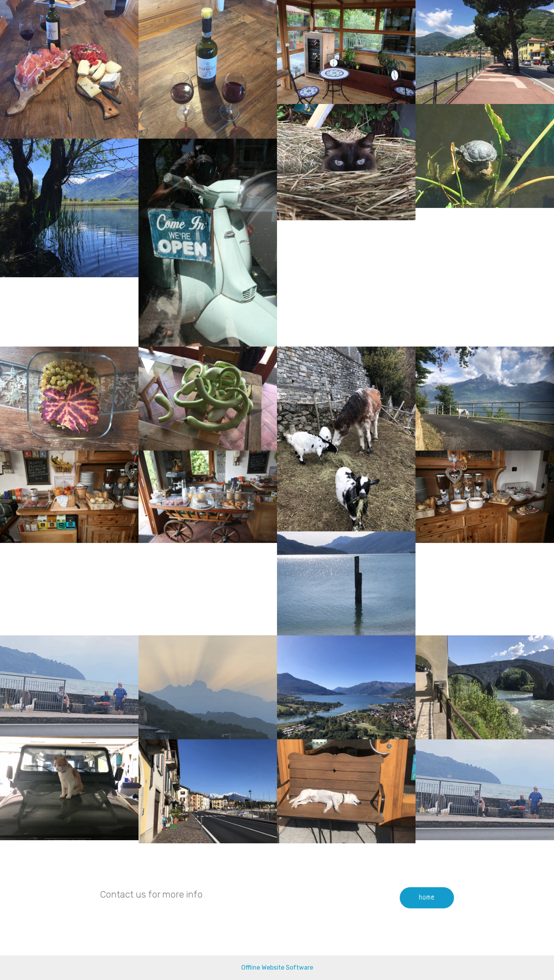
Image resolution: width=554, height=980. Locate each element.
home (427, 898)
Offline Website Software (277, 967)
